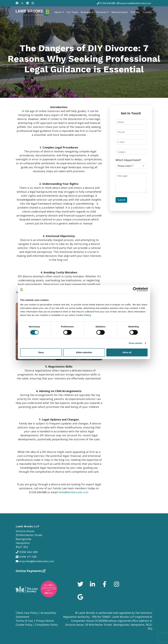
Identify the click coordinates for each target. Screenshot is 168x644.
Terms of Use (24, 621)
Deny (41, 352)
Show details (135, 343)
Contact (147, 12)
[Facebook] (17, 3)
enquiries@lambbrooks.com (135, 3)
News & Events (120, 12)
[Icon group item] (80, 585)
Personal (101, 12)
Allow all (127, 352)
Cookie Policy (24, 625)
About (58, 12)
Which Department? (128, 160)
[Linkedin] (27, 3)
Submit (121, 200)
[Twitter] (22, 3)
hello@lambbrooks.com (73, 492)
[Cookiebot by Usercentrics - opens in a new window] (135, 289)
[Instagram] (33, 3)
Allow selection (84, 352)
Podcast (135, 12)
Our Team (72, 12)
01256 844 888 (108, 3)
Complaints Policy (47, 625)
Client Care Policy (27, 613)
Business (86, 12)
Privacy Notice (45, 621)
